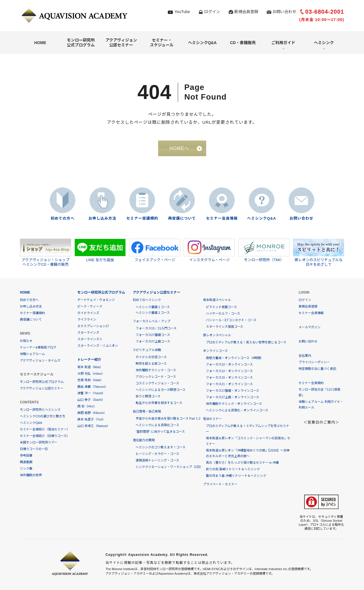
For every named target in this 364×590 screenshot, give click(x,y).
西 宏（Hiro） (87, 406)
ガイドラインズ (88, 313)
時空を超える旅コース (151, 364)
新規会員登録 (246, 12)
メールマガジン (310, 327)
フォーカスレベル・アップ (152, 321)
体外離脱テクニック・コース (156, 370)
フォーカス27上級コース (153, 341)
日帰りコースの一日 (34, 449)
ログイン (212, 12)
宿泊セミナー (212, 419)
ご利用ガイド (283, 43)
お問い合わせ (284, 12)
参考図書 (26, 455)
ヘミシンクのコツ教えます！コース (161, 447)
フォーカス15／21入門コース (156, 328)
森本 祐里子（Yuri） (91, 419)
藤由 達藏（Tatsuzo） (93, 387)
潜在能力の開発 (144, 440)
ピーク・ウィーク (90, 306)
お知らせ (26, 341)
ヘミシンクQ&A (202, 43)
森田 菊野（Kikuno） (92, 413)
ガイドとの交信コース (151, 357)
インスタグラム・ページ (209, 250)
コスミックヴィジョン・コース (157, 383)
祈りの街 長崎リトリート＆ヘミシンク (233, 469)
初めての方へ (63, 218)
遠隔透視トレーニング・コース (157, 460)
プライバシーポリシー (314, 362)
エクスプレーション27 (93, 326)
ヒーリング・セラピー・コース (157, 454)
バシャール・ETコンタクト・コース (231, 320)
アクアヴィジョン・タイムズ (40, 360)
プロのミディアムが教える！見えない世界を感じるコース (246, 342)
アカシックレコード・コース (156, 377)
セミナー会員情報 (222, 218)
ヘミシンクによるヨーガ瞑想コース (161, 390)
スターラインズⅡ (90, 339)
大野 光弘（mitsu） (91, 374)
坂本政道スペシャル (217, 300)
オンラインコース (215, 351)
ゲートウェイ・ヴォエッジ (96, 300)
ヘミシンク (324, 43)
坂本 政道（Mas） (90, 367)
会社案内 (305, 356)
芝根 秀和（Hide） (90, 380)
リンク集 (26, 469)
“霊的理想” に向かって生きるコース (160, 432)
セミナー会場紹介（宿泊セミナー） (45, 429)
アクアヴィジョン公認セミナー (121, 43)
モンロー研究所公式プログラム (81, 43)
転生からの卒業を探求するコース (159, 403)
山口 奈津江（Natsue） (94, 426)
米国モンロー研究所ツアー (39, 442)
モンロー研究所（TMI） (264, 250)
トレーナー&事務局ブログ (38, 347)
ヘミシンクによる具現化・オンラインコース (237, 410)
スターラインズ (88, 333)
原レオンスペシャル (217, 335)
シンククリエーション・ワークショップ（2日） (169, 467)
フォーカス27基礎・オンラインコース (232, 391)
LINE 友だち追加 (100, 250)
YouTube (182, 12)
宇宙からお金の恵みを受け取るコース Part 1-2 (168, 418)
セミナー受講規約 (142, 218)
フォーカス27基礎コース (153, 335)
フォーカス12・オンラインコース (229, 371)
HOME (40, 43)
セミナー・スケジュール (162, 43)
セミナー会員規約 (311, 383)
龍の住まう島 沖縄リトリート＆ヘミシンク (236, 476)
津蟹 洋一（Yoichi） (91, 393)
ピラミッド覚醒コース (221, 307)
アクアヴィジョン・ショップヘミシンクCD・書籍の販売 (45, 253)
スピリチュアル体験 (147, 350)
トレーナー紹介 (89, 360)
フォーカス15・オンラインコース (229, 377)
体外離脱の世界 (31, 475)
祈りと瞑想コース (148, 396)
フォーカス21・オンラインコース (229, 384)
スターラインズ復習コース (225, 327)
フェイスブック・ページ (155, 250)
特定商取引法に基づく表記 (317, 369)
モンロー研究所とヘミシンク (40, 410)
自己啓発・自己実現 (147, 411)
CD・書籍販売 (243, 43)
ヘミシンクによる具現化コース (157, 425)
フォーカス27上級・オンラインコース (232, 397)
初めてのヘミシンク (147, 300)
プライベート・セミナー (220, 484)
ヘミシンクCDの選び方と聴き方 (43, 416)
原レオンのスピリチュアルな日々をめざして (318, 253)
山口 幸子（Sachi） (91, 400)
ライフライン (87, 319)
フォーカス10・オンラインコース (229, 364)
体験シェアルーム (32, 354)
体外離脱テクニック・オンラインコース (234, 404)
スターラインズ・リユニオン (98, 346)
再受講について (182, 218)
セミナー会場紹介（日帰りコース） (45, 436)
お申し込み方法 (102, 218)
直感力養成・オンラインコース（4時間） (235, 358)
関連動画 (26, 462)
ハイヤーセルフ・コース (223, 313)
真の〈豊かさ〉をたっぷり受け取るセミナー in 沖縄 (242, 463)
